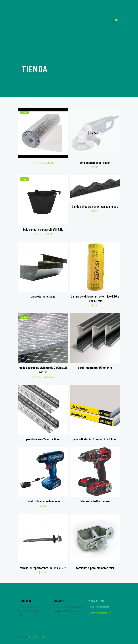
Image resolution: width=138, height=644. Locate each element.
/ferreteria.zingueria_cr (100, 613)
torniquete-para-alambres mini (95, 568)
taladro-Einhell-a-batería (95, 501)
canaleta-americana (43, 296)
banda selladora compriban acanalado (95, 206)
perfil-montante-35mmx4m (95, 367)
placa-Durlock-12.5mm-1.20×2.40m (95, 439)
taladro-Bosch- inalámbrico (43, 501)
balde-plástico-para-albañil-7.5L (43, 229)
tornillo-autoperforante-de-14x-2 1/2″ (43, 568)
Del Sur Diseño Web (37, 637)
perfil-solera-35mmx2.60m (43, 439)
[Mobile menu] (21, 22)
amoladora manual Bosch (95, 163)
